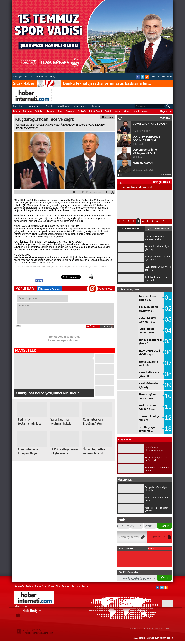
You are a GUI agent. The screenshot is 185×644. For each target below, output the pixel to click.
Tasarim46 (135, 628)
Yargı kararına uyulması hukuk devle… (61, 424)
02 (168, 309)
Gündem (27, 111)
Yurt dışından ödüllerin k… (147, 407)
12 (168, 418)
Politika (39, 111)
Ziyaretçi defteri (129, 537)
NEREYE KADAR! (143, 163)
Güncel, (94, 267)
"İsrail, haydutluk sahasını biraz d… (94, 451)
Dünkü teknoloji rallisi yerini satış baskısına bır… (107, 83)
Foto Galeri (19, 106)
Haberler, (102, 267)
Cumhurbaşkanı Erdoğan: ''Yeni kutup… (93, 424)
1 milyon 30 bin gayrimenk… (149, 309)
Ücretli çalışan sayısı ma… (147, 429)
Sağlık (108, 111)
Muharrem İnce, (75, 267)
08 (168, 374)
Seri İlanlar (64, 106)
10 (163, 221)
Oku (164, 577)
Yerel (136, 111)
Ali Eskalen (138, 157)
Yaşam (118, 111)
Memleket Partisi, (60, 267)
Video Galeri (35, 106)
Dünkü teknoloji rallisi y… (149, 418)
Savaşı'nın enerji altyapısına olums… (155, 449)
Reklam (29, 76)
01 (168, 298)
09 (168, 385)
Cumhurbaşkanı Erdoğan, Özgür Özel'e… (28, 453)
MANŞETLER (26, 350)
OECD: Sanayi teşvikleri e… (147, 320)
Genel (127, 111)
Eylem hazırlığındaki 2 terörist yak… (156, 459)
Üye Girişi (167, 76)
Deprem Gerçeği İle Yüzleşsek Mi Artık (145, 151)
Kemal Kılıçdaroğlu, (43, 267)
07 (168, 363)
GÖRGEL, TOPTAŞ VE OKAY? (150, 123)
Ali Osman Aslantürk (143, 170)
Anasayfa (18, 76)
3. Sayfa (82, 111)
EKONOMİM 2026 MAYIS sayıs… (149, 352)
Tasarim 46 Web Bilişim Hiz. (156, 628)
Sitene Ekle (41, 76)
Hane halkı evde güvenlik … (149, 374)
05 (168, 341)
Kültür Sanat (96, 111)
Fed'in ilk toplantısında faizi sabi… (30, 424)
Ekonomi (70, 111)
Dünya (16, 111)
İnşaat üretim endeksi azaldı (137, 187)
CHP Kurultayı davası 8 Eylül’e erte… (64, 451)
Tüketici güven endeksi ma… (148, 396)
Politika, (86, 267)
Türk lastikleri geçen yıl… (147, 298)
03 (168, 319)
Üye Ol (156, 76)
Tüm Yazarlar (166, 175)
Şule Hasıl (138, 144)
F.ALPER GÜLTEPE (142, 131)
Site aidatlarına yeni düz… (148, 363)
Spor (60, 111)
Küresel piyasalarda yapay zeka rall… (155, 237)
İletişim (96, 106)
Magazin (50, 111)
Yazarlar (50, 106)
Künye (53, 76)
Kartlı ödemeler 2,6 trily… (148, 385)
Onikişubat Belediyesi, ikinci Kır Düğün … (50, 393)
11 (169, 221)
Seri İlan (76, 586)
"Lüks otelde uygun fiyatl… (147, 331)
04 (168, 330)
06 (168, 352)
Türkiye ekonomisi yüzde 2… (150, 341)
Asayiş (145, 111)
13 (168, 429)
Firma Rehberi (81, 106)
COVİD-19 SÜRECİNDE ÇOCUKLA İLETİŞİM (146, 138)
